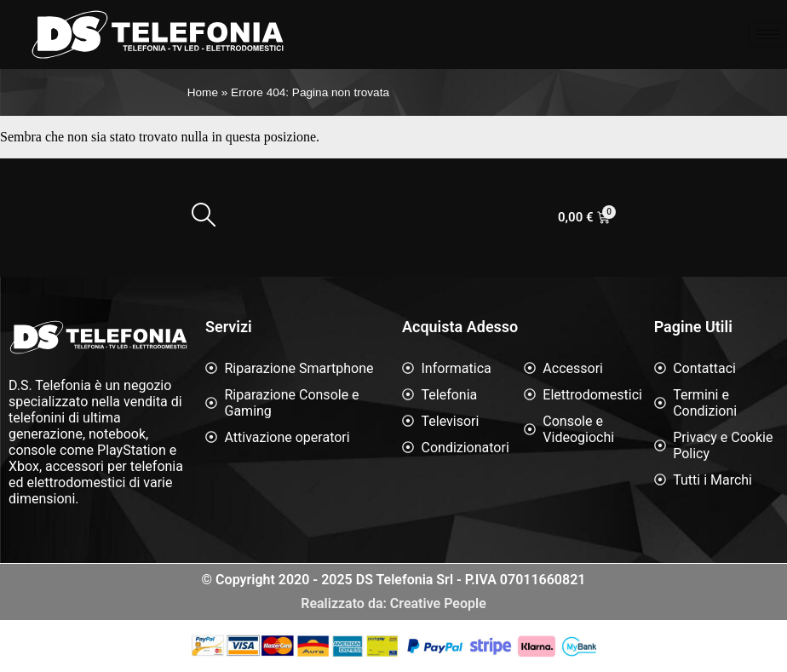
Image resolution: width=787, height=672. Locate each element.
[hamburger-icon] (768, 34)
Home (203, 92)
